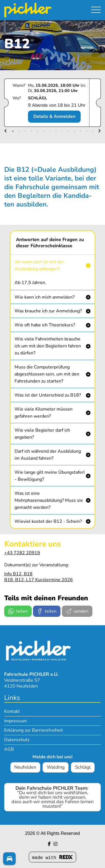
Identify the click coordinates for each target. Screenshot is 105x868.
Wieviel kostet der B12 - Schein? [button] (48, 521)
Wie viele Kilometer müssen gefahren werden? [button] (44, 413)
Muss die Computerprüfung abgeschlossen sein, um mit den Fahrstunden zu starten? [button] (47, 374)
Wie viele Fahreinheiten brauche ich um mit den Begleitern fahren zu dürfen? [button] (48, 346)
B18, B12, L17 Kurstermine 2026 (39, 580)
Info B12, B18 (18, 574)
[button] (6, 131)
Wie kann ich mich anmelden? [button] (45, 297)
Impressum (16, 721)
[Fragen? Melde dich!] (9, 859)
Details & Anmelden (54, 116)
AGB (9, 749)
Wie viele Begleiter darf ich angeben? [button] (42, 434)
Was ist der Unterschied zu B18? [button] (48, 395)
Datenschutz (17, 740)
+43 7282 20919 (22, 553)
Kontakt (12, 711)
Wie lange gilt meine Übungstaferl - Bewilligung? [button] (50, 476)
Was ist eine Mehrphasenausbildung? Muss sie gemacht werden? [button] (49, 500)
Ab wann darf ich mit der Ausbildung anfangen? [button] (39, 265)
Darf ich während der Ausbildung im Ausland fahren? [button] (48, 455)
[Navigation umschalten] (96, 10)
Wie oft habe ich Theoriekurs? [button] (45, 325)
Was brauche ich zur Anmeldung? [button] (48, 311)
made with (52, 858)
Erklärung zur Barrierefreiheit (34, 730)
